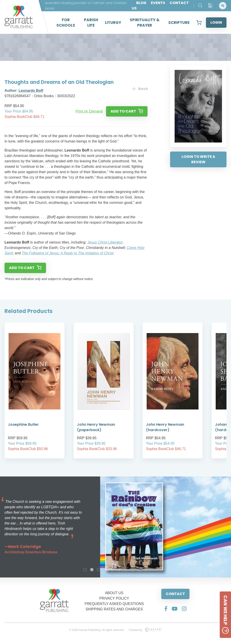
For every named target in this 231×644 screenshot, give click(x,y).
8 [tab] (132, 570)
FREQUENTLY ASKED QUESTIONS (114, 604)
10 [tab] (146, 570)
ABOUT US (114, 593)
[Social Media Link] (166, 609)
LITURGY (113, 23)
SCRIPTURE (179, 23)
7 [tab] (126, 570)
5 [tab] (112, 570)
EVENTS (158, 3)
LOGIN (216, 22)
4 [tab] (105, 570)
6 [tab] (119, 570)
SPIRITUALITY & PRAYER (145, 23)
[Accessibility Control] (223, 6)
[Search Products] (200, 6)
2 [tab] (92, 570)
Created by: (145, 630)
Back (140, 89)
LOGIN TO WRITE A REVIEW (198, 159)
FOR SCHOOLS (66, 23)
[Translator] (211, 6)
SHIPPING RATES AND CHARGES (114, 609)
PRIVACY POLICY (114, 598)
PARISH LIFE (91, 23)
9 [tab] (139, 570)
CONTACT (175, 594)
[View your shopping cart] (199, 23)
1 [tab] (85, 570)
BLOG (141, 3)
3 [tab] (99, 570)
